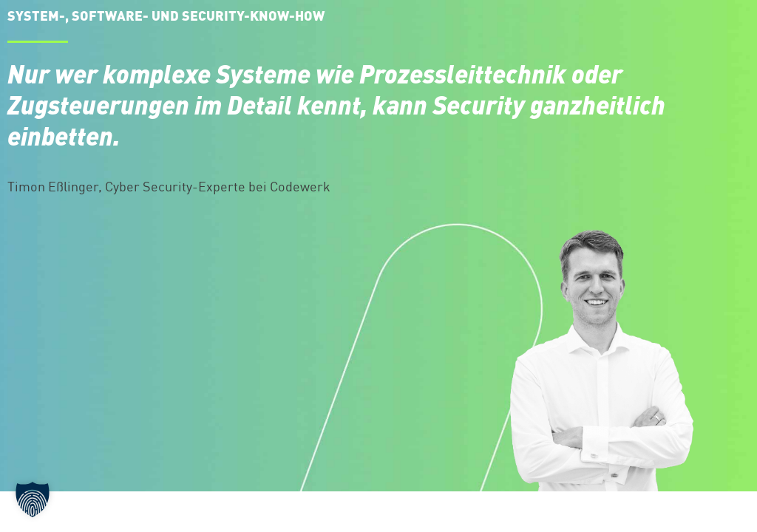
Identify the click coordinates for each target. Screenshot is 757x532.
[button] (33, 499)
